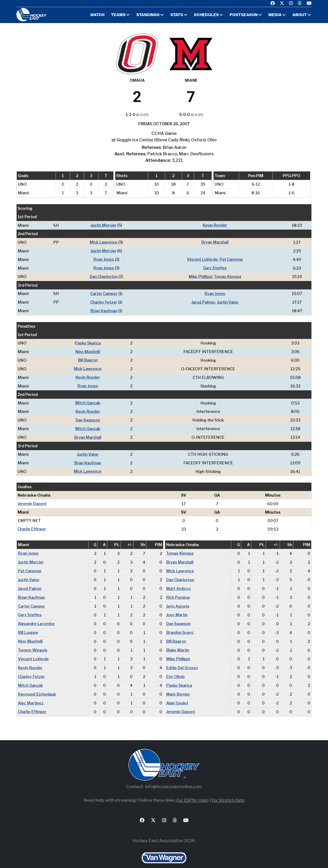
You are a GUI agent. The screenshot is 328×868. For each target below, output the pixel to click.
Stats (177, 15)
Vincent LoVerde (202, 259)
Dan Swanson (88, 417)
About (300, 15)
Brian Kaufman (104, 309)
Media (275, 15)
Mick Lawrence (104, 242)
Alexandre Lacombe (36, 617)
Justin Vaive (228, 301)
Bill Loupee (28, 626)
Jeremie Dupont (32, 499)
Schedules (206, 15)
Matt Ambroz (179, 583)
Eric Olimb (175, 669)
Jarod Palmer (203, 301)
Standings (148, 15)
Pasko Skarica (88, 341)
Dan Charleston (104, 276)
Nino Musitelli (88, 350)
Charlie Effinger (32, 524)
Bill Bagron (88, 358)
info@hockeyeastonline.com (173, 778)
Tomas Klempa (228, 276)
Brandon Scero (180, 626)
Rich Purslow (178, 591)
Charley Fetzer (104, 301)
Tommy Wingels (33, 643)
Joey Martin (177, 609)
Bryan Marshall (215, 242)
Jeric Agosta (178, 600)
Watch (97, 15)
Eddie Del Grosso (182, 660)
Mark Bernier (178, 686)
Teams (118, 15)
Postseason (244, 15)
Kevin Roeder (215, 225)
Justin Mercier (103, 225)
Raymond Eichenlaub (37, 686)
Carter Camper (104, 292)
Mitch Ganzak (88, 400)
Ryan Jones (104, 259)
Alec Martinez (31, 695)
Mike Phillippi (200, 276)
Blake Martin (178, 643)
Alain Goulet (177, 695)
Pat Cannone (231, 259)
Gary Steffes (215, 267)
